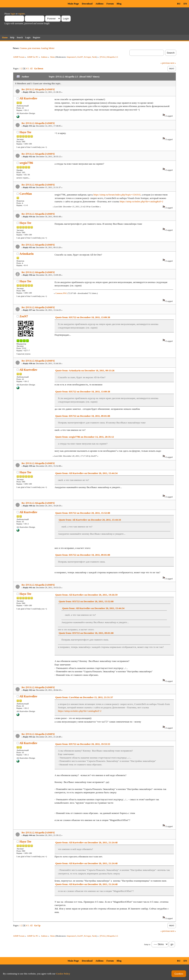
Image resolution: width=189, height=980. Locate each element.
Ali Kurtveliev (28, 98)
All (31, 69)
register (21, 14)
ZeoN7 (80, 57)
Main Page (73, 4)
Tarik (94, 57)
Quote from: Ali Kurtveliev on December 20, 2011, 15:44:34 (86, 473)
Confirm (179, 974)
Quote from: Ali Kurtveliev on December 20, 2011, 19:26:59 (86, 595)
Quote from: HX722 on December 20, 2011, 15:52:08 (83, 513)
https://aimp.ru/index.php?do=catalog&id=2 (141, 201)
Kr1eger (88, 57)
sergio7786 (26, 163)
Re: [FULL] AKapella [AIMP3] (38, 89)
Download (87, 4)
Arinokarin (26, 254)
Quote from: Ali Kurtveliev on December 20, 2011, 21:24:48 (86, 842)
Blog (119, 4)
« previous (165, 63)
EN (185, 4)
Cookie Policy (63, 974)
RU (179, 4)
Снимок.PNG (61, 293)
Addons (99, 4)
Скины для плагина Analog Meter (37, 48)
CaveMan (26, 194)
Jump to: (147, 944)
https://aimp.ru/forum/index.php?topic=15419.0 (117, 195)
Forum (110, 4)
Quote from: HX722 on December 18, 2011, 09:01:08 (83, 416)
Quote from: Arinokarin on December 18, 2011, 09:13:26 (85, 370)
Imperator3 (72, 57)
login (13, 14)
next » (173, 63)
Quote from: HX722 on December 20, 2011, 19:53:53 (83, 744)
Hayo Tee (25, 132)
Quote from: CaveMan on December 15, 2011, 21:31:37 (84, 697)
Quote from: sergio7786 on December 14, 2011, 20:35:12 (85, 437)
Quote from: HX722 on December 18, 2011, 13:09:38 (83, 317)
